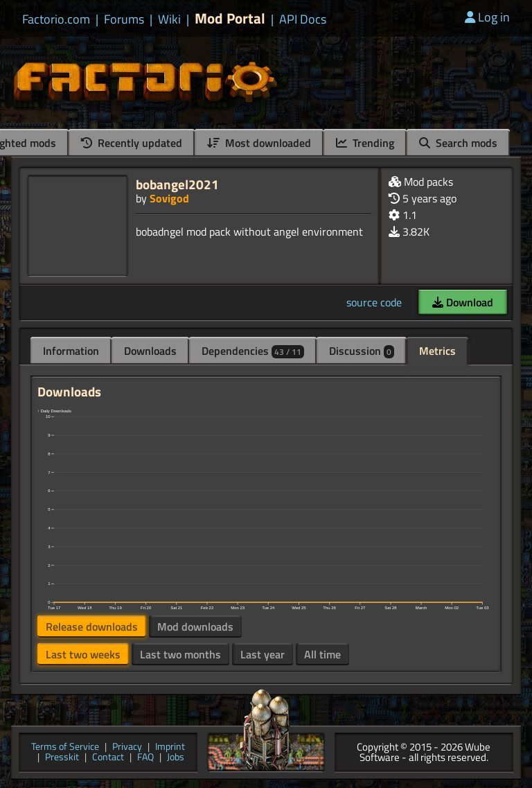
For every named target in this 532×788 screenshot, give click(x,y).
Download (463, 302)
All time (322, 654)
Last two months (180, 654)
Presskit (62, 758)
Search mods (458, 143)
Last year (263, 654)
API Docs (303, 19)
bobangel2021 (177, 184)
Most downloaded (259, 143)
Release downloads (92, 627)
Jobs (176, 758)
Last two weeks (83, 654)
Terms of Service (65, 747)
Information (71, 351)
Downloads (150, 351)
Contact (108, 758)
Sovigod (169, 198)
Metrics (437, 351)
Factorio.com (56, 19)
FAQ (145, 758)
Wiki (169, 19)
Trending (365, 143)
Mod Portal (230, 18)
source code (374, 302)
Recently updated (132, 143)
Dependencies (253, 351)
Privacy (127, 747)
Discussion (362, 351)
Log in (487, 17)
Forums (124, 19)
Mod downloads (195, 627)
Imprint (170, 747)
